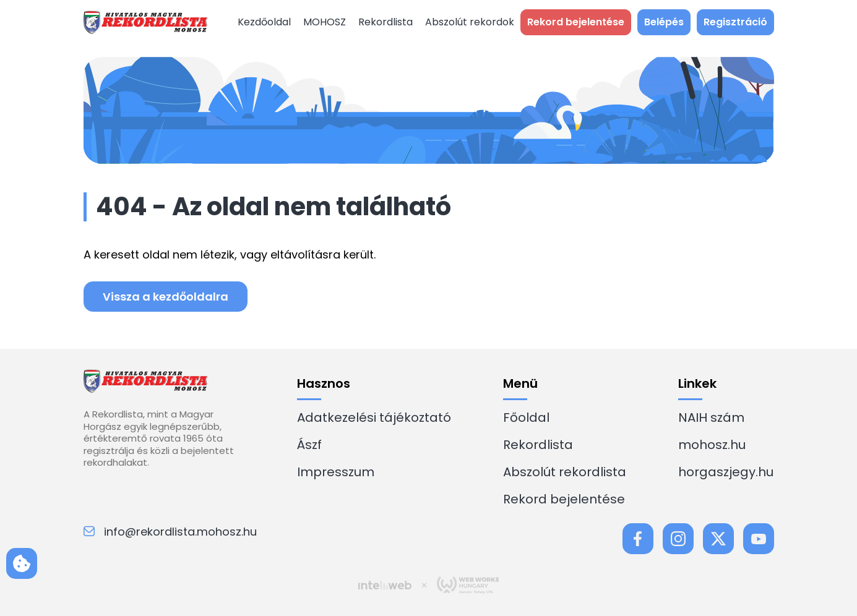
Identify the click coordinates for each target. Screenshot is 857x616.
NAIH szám (711, 417)
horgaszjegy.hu (726, 472)
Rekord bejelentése (564, 499)
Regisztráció (735, 22)
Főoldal (526, 417)
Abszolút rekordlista (565, 472)
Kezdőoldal (264, 22)
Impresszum (336, 472)
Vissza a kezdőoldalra (166, 297)
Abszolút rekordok (470, 22)
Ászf (309, 445)
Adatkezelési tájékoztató (374, 417)
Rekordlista (385, 22)
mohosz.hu (712, 445)
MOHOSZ (325, 22)
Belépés (664, 22)
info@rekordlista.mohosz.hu (170, 532)
